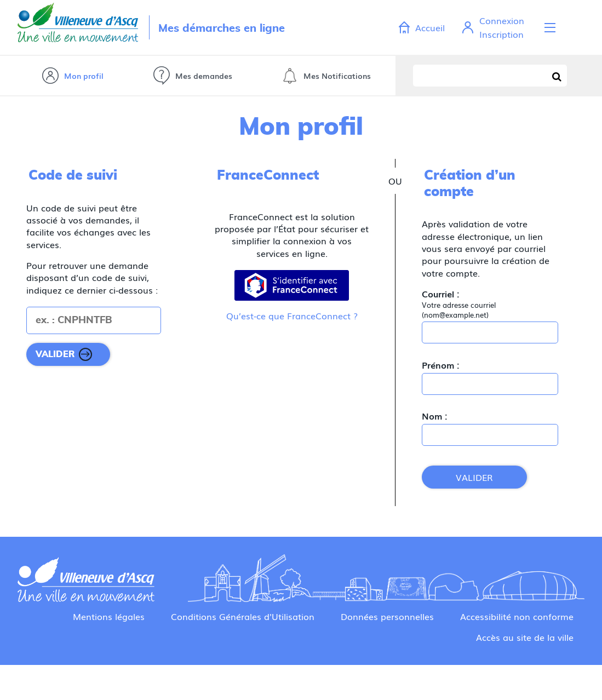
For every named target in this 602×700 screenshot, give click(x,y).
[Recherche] (557, 76)
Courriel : (441, 294)
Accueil (430, 27)
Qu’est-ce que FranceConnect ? (292, 315)
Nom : (435, 416)
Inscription (501, 34)
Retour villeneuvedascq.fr (78, 27)
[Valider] (68, 354)
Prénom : (441, 365)
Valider (474, 477)
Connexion (502, 20)
